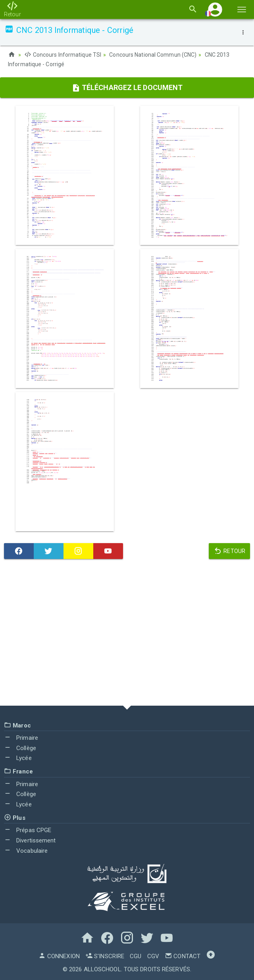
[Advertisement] (127, 634)
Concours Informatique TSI (63, 55)
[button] (215, 9)
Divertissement (30, 840)
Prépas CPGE (28, 830)
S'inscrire (105, 956)
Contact (183, 956)
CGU (136, 956)
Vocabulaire (26, 851)
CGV (153, 956)
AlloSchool (102, 969)
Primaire (21, 738)
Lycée (18, 758)
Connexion (59, 956)
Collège (20, 748)
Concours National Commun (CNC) (153, 55)
